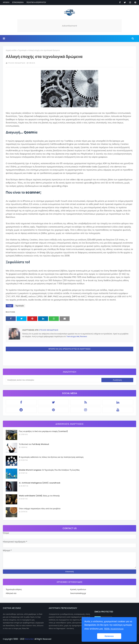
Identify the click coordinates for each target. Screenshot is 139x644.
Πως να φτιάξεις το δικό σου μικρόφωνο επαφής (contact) (43, 431)
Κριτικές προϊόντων (78, 589)
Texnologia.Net (73, 336)
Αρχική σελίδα (11, 50)
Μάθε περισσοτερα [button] (114, 629)
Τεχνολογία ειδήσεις (14, 589)
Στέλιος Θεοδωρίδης (16, 63)
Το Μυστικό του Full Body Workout (34, 444)
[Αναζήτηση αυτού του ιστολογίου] (54, 380)
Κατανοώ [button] (109, 636)
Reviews (84, 336)
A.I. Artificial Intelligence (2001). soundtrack (40, 483)
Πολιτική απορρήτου (36, 2)
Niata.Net (29, 639)
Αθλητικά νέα (11, 593)
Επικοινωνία (18, 2)
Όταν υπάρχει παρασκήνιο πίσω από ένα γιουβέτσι (40, 509)
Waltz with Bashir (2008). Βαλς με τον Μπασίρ (39, 496)
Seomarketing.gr (78, 593)
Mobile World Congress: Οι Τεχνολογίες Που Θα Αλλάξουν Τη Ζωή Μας (49, 470)
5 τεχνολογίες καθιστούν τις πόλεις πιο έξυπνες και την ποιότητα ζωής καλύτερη (51, 457)
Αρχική (6, 2)
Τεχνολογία (22, 50)
